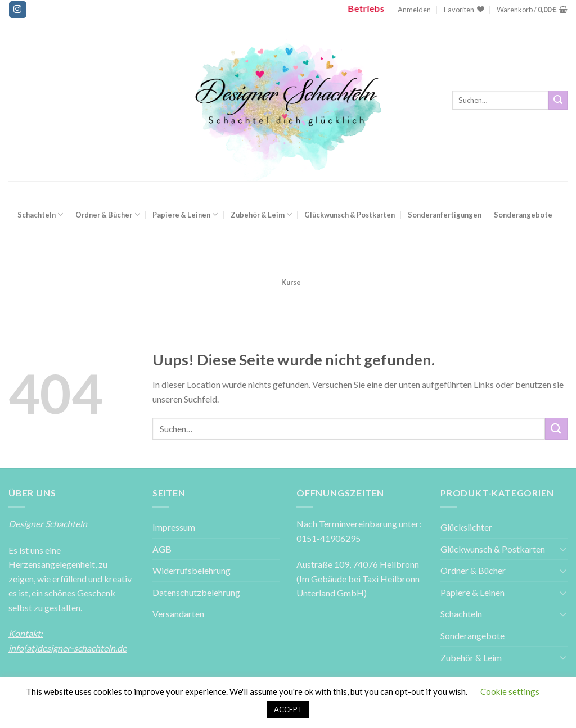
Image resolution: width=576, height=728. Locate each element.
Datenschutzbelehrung (196, 592)
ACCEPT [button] (288, 709)
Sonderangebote (523, 215)
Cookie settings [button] (510, 691)
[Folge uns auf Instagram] (17, 10)
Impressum (174, 527)
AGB (162, 549)
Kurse (291, 282)
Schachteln (40, 214)
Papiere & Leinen (185, 214)
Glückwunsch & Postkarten (350, 215)
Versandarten (178, 614)
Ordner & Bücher (107, 214)
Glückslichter (466, 527)
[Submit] (558, 100)
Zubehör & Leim (261, 214)
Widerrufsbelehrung (192, 570)
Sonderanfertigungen (445, 215)
